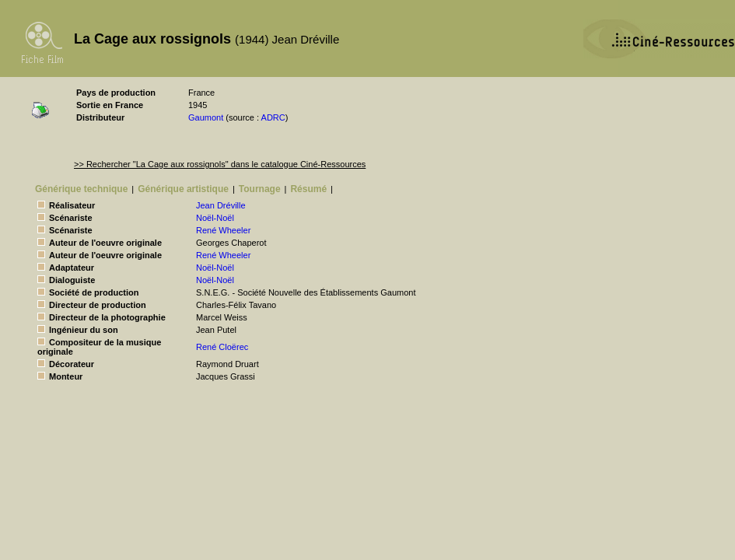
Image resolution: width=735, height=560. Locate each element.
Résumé (308, 189)
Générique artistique (183, 189)
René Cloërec (222, 347)
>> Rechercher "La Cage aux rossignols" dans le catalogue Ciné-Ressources (220, 164)
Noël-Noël (215, 218)
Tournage (260, 189)
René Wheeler (223, 230)
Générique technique (81, 189)
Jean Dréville (221, 205)
